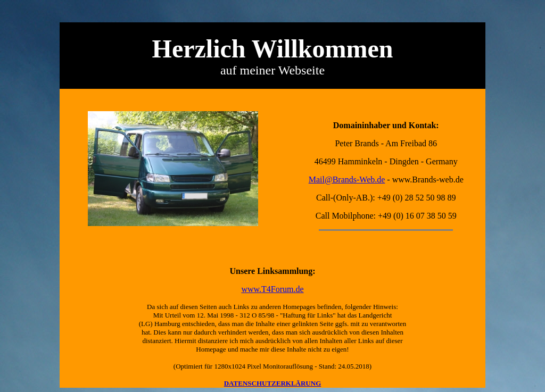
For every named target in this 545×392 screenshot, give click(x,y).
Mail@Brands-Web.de (347, 180)
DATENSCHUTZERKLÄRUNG (273, 383)
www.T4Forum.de (272, 289)
